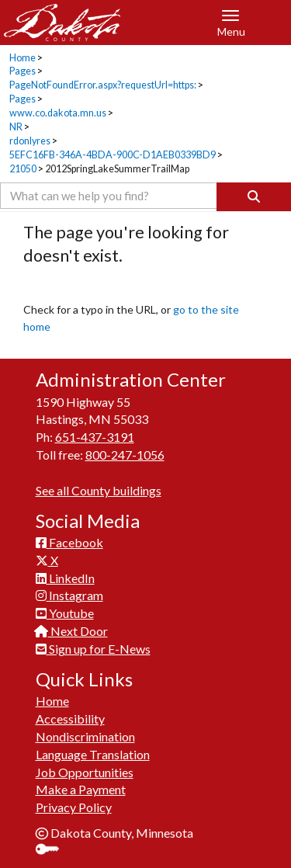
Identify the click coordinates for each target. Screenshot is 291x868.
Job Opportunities (85, 772)
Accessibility (70, 719)
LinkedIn (65, 578)
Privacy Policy (74, 807)
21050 (23, 169)
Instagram (69, 595)
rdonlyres (30, 141)
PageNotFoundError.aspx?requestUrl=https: (103, 85)
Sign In (53, 851)
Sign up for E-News (93, 649)
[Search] (254, 197)
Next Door (72, 631)
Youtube (65, 613)
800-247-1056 (125, 455)
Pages (23, 71)
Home (23, 58)
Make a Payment (81, 789)
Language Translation (93, 754)
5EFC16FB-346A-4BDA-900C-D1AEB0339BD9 (113, 155)
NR (16, 127)
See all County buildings (99, 490)
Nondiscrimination (85, 736)
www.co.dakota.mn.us (58, 113)
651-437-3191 (95, 437)
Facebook (69, 542)
